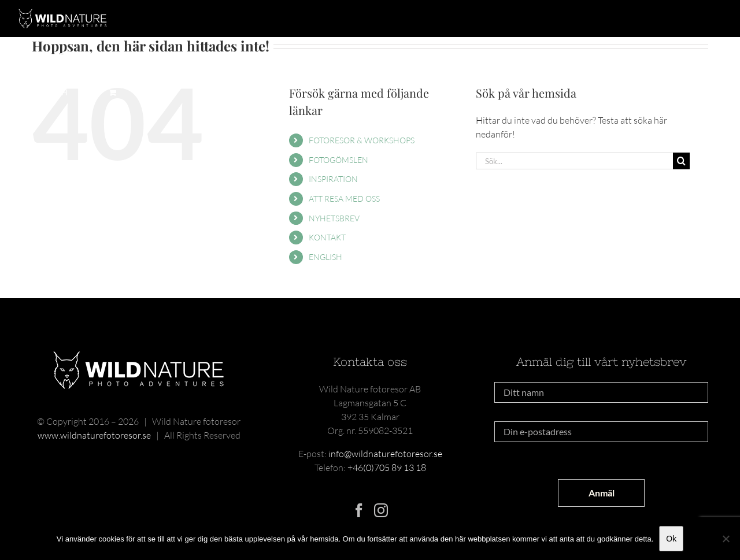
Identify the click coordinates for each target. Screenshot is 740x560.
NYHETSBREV (334, 218)
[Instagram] (381, 510)
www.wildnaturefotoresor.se (94, 435)
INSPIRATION (333, 179)
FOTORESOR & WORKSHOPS (362, 140)
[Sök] (681, 161)
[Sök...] (574, 161)
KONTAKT (327, 237)
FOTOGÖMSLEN (338, 160)
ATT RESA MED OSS (344, 199)
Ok (671, 539)
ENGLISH (325, 257)
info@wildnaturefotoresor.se (385, 454)
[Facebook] (359, 510)
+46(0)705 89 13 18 (387, 468)
